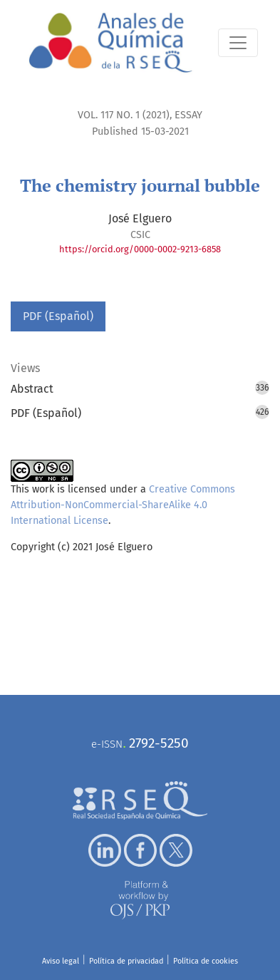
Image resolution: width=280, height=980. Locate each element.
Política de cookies (206, 961)
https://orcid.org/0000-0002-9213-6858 (140, 249)
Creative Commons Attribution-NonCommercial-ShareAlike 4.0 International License (123, 505)
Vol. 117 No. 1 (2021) (124, 115)
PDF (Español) (58, 316)
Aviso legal (61, 961)
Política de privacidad (126, 961)
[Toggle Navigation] (238, 43)
